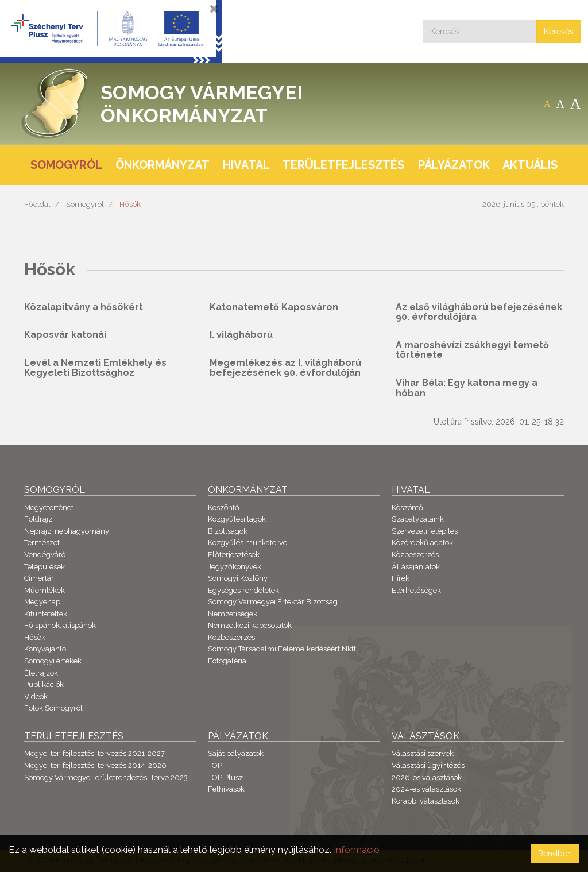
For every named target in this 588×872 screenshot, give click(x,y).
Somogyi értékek (53, 661)
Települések (45, 567)
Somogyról (85, 204)
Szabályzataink (418, 519)
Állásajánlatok (416, 567)
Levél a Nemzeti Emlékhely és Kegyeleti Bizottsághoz (95, 368)
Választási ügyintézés (428, 765)
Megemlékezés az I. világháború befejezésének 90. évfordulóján (285, 368)
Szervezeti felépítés (425, 531)
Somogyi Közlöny (238, 578)
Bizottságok (228, 531)
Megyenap (42, 602)
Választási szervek (423, 753)
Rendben (555, 854)
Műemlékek (45, 590)
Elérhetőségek (416, 590)
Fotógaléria (227, 661)
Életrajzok (41, 673)
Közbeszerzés (231, 637)
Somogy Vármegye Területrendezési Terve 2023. (107, 778)
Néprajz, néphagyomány (67, 531)
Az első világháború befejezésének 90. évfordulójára (479, 312)
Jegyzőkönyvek (235, 567)
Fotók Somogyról (53, 708)
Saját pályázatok (236, 753)
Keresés (559, 32)
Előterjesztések (234, 555)
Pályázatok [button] (454, 165)
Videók (36, 697)
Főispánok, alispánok (60, 625)
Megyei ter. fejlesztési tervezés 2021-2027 (94, 753)
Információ (357, 850)
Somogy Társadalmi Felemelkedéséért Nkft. (283, 649)
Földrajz (38, 519)
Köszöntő (224, 508)
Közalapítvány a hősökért (84, 307)
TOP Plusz (225, 778)
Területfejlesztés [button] (343, 165)
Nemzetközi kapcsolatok (250, 625)
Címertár (39, 578)
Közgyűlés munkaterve (247, 543)
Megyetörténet (49, 508)
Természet (42, 543)
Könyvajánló (45, 649)
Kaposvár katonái (65, 335)
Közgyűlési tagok (237, 519)
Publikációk (44, 684)
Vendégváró (45, 555)
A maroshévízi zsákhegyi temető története (472, 350)
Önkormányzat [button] (163, 165)
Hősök (130, 204)
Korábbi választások (425, 801)
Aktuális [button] (530, 165)
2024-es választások (426, 789)
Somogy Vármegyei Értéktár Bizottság (273, 602)
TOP (215, 765)
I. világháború (241, 335)
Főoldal (37, 204)
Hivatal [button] (246, 165)
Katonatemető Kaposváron (274, 307)
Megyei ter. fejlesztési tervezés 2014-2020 (95, 765)
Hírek (401, 578)
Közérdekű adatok (422, 543)
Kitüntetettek (46, 614)
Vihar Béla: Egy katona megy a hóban (467, 388)
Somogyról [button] (66, 165)
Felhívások (226, 789)
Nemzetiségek (233, 614)
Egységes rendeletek (243, 590)
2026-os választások (427, 778)
